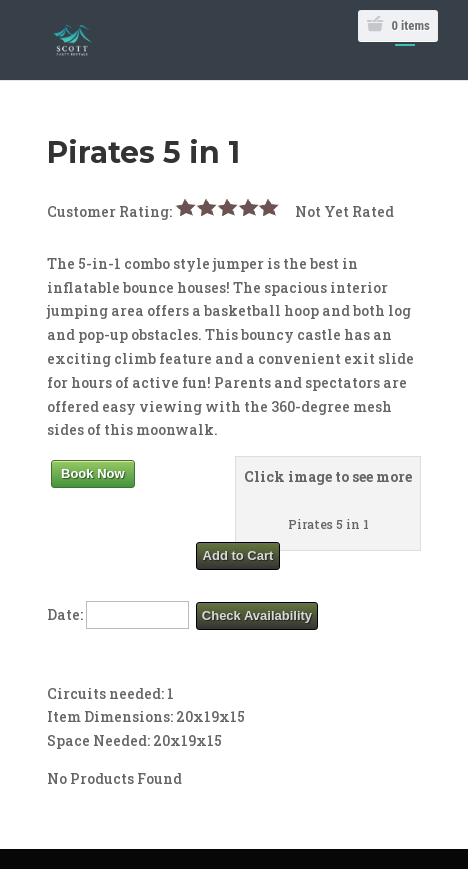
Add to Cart (238, 555)
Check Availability (257, 615)
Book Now (93, 473)
